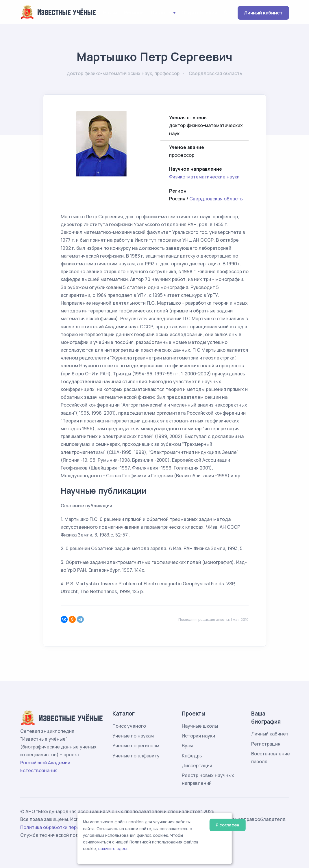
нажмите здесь (113, 849)
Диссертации (197, 765)
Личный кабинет (263, 13)
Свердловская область (216, 199)
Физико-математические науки (204, 177)
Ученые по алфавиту (136, 756)
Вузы (187, 746)
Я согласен (227, 825)
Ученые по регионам (136, 746)
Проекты (162, 12)
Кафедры (192, 756)
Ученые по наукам (133, 736)
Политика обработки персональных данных (70, 827)
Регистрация (266, 744)
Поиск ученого (129, 726)
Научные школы (200, 726)
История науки (198, 736)
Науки (110, 12)
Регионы (134, 12)
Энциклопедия (200, 12)
